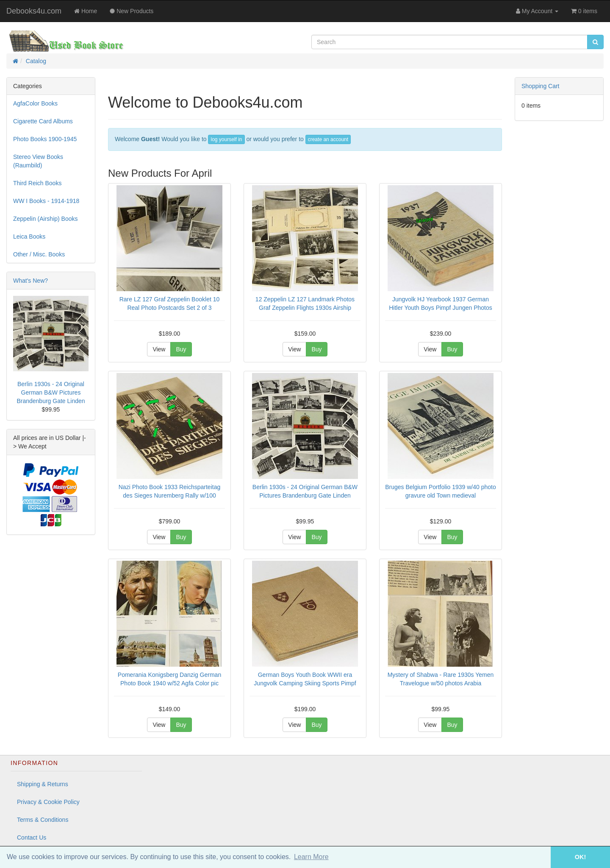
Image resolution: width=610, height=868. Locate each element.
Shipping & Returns (43, 784)
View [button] (159, 349)
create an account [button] (328, 139)
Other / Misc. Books (39, 254)
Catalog (36, 61)
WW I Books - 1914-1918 (46, 201)
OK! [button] (580, 857)
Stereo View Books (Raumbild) (38, 161)
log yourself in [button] (226, 139)
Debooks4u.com (34, 11)
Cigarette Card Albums (43, 121)
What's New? (30, 281)
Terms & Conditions (43, 820)
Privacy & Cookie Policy (48, 802)
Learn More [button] (311, 857)
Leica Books (29, 236)
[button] (539, 857)
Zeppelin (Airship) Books (46, 219)
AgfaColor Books (35, 103)
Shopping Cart (541, 86)
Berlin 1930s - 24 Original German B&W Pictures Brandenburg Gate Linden (51, 392)
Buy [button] (181, 349)
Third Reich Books (37, 183)
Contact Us (32, 837)
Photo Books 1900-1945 (45, 139)
